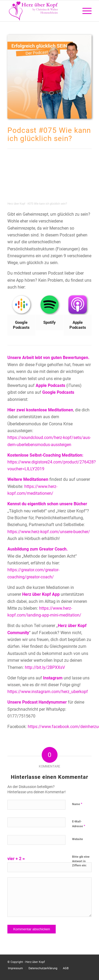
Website (77, 839)
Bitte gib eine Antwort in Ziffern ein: (81, 861)
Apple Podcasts (50, 385)
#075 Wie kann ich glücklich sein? (47, 204)
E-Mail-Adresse (79, 824)
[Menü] (84, 11)
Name (77, 804)
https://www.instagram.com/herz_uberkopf (48, 692)
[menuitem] (84, 11)
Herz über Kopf (16, 204)
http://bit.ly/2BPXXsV (45, 667)
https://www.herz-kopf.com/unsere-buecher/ (49, 532)
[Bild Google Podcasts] (22, 315)
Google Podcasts (58, 392)
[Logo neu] (41, 11)
